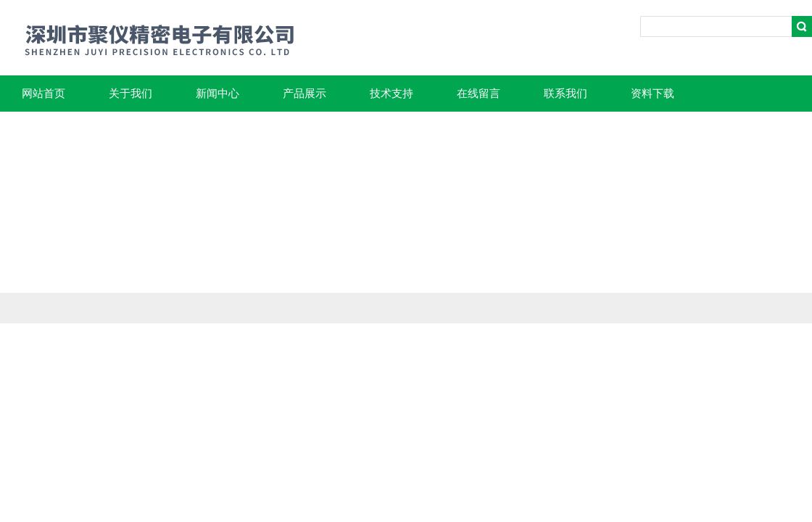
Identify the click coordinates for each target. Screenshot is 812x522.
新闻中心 (217, 94)
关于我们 (130, 94)
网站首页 (43, 94)
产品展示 (304, 94)
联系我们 (565, 94)
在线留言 (478, 94)
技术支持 (391, 94)
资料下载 (652, 94)
